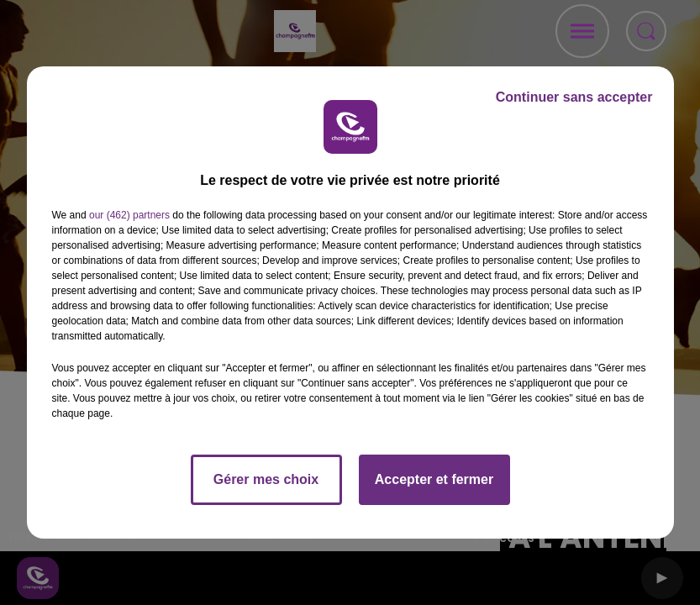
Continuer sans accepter (574, 97)
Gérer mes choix (266, 479)
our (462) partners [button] (129, 215)
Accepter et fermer (434, 479)
